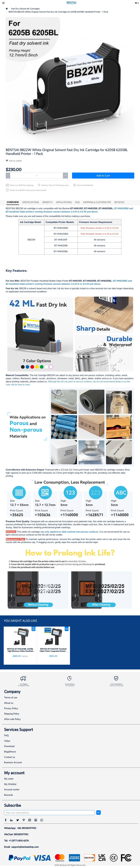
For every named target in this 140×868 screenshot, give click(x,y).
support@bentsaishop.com (25, 847)
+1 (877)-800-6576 (19, 841)
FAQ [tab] (77, 202)
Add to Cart (103, 175)
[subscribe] (99, 813)
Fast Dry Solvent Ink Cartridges (25, 9)
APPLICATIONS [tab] (64, 202)
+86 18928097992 (27, 828)
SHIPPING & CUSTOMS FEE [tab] (97, 202)
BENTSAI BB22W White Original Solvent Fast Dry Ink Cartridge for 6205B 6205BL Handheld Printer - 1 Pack (58, 12)
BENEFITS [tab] (48, 202)
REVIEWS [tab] (119, 202)
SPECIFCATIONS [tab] (31, 202)
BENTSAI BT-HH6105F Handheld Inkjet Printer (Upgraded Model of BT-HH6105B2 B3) (53, 650)
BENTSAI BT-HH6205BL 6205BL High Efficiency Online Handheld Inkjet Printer (20, 650)
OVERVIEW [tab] (13, 202)
